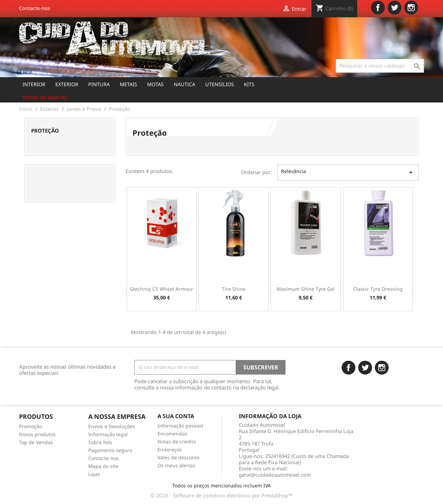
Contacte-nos (35, 8)
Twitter (395, 8)
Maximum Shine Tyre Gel (306, 289)
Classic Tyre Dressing (378, 289)
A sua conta (176, 416)
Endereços (170, 449)
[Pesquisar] (380, 66)
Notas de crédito (177, 442)
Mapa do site (103, 466)
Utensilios (220, 84)
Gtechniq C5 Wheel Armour (161, 289)
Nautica (184, 84)
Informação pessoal (180, 426)
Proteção (45, 130)
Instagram (411, 8)
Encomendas (172, 434)
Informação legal (108, 434)
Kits (249, 84)
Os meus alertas (176, 465)
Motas (155, 84)
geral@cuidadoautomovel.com (275, 475)
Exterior (67, 84)
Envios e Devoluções (112, 426)
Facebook (378, 8)
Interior (34, 84)
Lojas (94, 474)
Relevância (348, 172)
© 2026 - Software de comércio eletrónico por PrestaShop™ (221, 495)
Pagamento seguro (110, 450)
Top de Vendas (36, 442)
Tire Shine (234, 289)
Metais (128, 84)
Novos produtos (37, 434)
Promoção (30, 426)
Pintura (99, 84)
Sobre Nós (100, 442)
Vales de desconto (178, 457)
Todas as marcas (45, 98)
